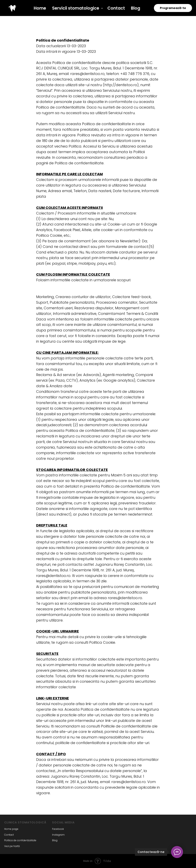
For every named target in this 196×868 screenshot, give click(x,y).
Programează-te (173, 8)
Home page (11, 829)
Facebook (58, 829)
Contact (116, 8)
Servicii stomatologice (76, 8)
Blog (136, 8)
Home (40, 8)
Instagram (58, 835)
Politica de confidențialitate (20, 840)
